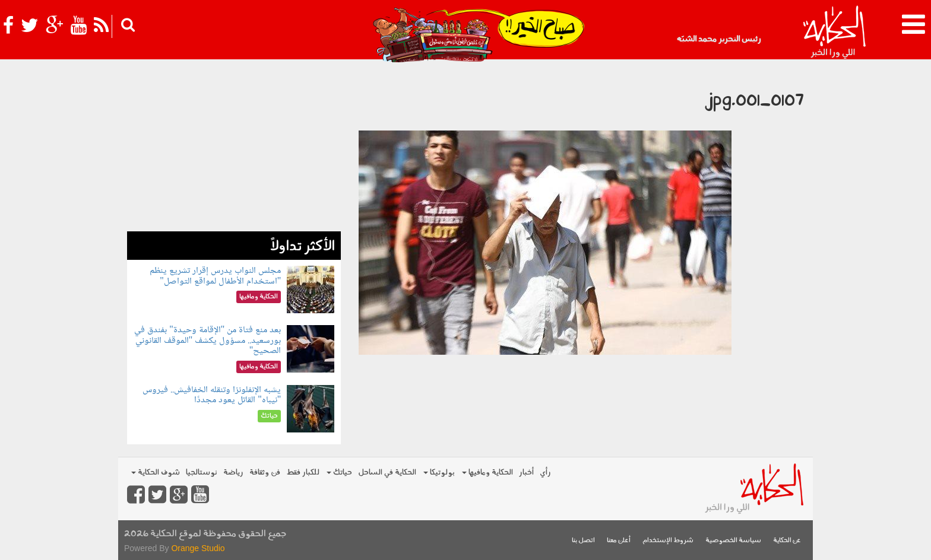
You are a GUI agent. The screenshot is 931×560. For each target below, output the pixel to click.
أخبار (526, 472)
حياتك (339, 472)
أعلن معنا (619, 541)
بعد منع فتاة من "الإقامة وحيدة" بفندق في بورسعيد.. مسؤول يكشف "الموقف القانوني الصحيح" (208, 341)
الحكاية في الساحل (387, 472)
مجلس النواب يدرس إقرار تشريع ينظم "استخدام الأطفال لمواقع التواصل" (215, 276)
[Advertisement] (234, 148)
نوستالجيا (202, 472)
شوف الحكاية (156, 472)
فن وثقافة (265, 472)
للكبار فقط (303, 472)
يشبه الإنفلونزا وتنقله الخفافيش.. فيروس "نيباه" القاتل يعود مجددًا (212, 395)
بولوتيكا (439, 472)
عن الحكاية (787, 541)
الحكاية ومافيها (487, 472)
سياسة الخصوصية (733, 541)
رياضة (233, 472)
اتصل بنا (583, 541)
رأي (545, 472)
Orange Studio (198, 548)
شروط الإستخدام (668, 541)
